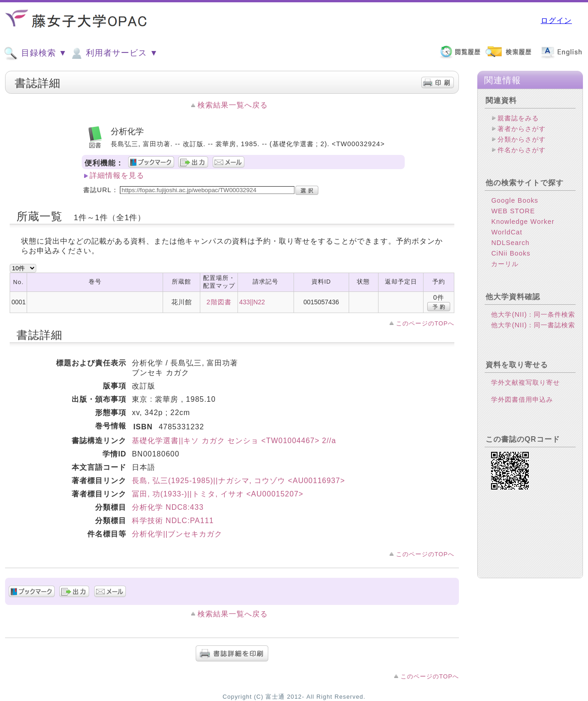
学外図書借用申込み (522, 399)
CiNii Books (511, 253)
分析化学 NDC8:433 (168, 507)
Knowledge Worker (523, 222)
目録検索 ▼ (35, 53)
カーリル (505, 264)
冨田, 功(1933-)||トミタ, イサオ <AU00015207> (218, 494)
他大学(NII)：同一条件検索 (533, 314)
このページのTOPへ (425, 323)
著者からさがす (522, 129)
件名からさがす (522, 150)
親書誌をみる (518, 118)
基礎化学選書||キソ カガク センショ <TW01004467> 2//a (234, 441)
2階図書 (219, 302)
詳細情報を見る (117, 175)
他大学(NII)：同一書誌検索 (533, 325)
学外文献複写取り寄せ (526, 382)
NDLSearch (510, 243)
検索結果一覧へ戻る (233, 105)
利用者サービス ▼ (114, 53)
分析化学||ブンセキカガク (177, 534)
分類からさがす (522, 139)
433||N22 (252, 302)
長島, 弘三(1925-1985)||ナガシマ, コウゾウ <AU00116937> (238, 481)
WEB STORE (513, 211)
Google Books (514, 200)
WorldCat (507, 232)
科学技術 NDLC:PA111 (173, 521)
